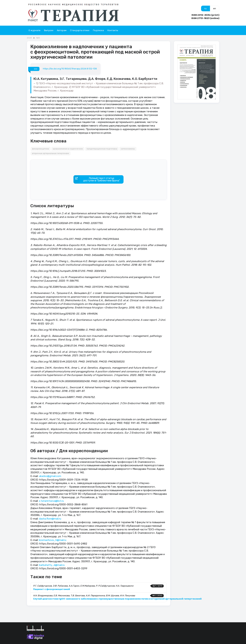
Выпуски (49, 30)
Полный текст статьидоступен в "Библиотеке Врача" (97, 180)
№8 (38, 38)
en (215, 8)
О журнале (35, 30)
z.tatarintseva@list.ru (51, 501)
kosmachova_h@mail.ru (53, 540)
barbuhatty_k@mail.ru (52, 565)
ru (205, 8)
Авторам (62, 30)
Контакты (113, 30)
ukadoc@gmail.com (50, 476)
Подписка (98, 30)
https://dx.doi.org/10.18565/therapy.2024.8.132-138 (70, 69)
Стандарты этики (80, 30)
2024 (29, 38)
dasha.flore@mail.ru (50, 519)
